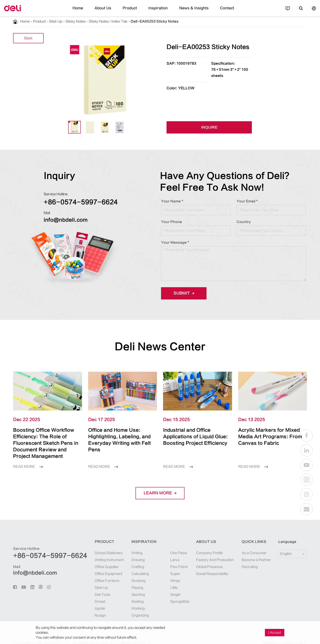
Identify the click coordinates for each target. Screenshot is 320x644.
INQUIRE (209, 128)
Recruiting (245, 560)
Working (125, 602)
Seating (124, 595)
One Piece (166, 546)
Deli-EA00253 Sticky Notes (145, 21)
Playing (124, 581)
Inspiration (158, 11)
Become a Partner (252, 553)
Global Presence (201, 560)
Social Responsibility (204, 567)
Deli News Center (160, 347)
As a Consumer (250, 546)
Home (88, 11)
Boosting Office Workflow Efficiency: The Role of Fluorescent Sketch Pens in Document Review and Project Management (47, 440)
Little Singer (162, 585)
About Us (110, 11)
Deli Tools (85, 588)
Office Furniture (90, 574)
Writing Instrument (92, 553)
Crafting (125, 560)
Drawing (125, 553)
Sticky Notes (73, 21)
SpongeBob (166, 595)
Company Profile (201, 546)
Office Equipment (91, 567)
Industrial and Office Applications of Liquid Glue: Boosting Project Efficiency (196, 437)
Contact (217, 11)
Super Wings (162, 571)
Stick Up (54, 21)
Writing (124, 546)
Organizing (127, 609)
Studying (125, 574)
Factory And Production (206, 553)
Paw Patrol (166, 560)
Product (134, 11)
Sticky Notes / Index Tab (105, 21)
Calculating (127, 567)
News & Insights (189, 11)
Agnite (83, 602)
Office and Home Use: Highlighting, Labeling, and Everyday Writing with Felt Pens (122, 437)
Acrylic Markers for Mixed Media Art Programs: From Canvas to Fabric (272, 433)
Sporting (125, 588)
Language (285, 535)
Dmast (83, 595)
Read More (28, 460)
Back (28, 39)
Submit (182, 293)
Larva (162, 553)
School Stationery (92, 546)
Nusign (83, 609)
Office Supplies (89, 560)
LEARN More (160, 487)
